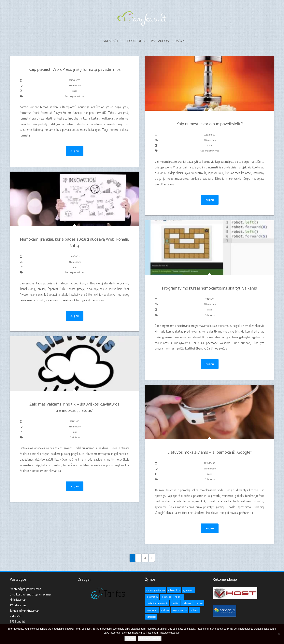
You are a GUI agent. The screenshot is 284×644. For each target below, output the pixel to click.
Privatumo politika (150, 638)
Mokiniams (210, 315)
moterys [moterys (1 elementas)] (165, 610)
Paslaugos (160, 41)
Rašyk (180, 41)
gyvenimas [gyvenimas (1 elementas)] (188, 590)
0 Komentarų (75, 86)
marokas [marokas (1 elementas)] (199, 603)
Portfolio (136, 41)
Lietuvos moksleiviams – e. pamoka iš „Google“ (210, 452)
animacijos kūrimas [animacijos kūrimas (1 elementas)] (156, 590)
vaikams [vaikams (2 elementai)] (194, 610)
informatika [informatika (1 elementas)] (152, 597)
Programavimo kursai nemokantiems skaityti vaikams (210, 288)
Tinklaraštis (111, 41)
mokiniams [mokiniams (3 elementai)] (152, 610)
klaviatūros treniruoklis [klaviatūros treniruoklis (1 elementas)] (157, 603)
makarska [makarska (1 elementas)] (187, 603)
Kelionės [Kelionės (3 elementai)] (179, 597)
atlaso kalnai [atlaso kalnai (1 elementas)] (174, 590)
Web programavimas (75, 96)
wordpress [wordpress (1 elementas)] (151, 617)
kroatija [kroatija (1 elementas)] (175, 603)
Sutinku (130, 638)
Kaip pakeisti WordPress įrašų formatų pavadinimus (75, 69)
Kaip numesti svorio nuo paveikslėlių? (210, 124)
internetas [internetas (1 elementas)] (166, 597)
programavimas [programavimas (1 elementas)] (180, 610)
